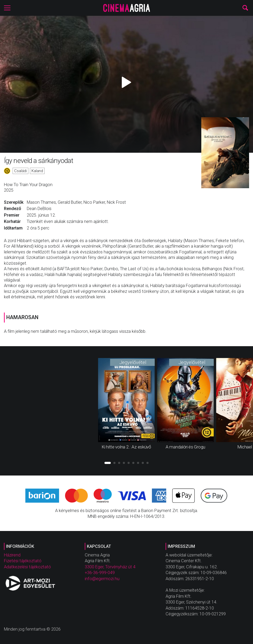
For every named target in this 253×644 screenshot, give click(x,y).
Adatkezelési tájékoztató (27, 567)
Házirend (12, 555)
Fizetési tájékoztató (23, 561)
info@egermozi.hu (102, 579)
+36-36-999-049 (100, 573)
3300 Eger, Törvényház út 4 (110, 567)
